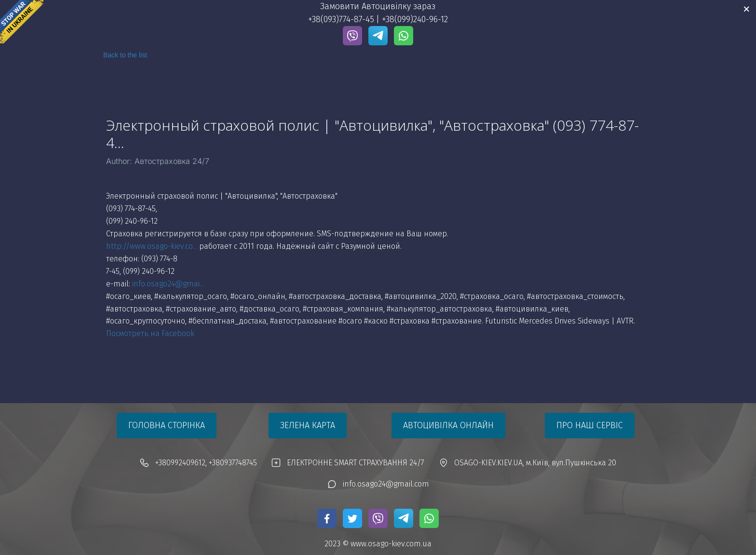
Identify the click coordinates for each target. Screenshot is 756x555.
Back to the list (125, 55)
